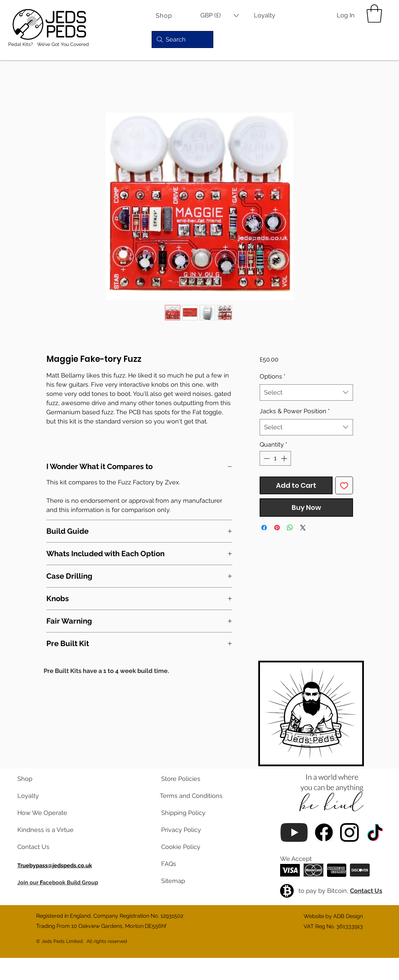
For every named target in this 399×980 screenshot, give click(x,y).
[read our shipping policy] (188, 813)
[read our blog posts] (45, 830)
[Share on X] (303, 528)
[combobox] (306, 392)
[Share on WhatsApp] (290, 528)
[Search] (182, 39)
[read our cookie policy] (188, 847)
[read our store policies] (188, 779)
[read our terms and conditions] (188, 796)
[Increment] (285, 458)
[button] (220, 15)
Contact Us (366, 891)
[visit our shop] (45, 779)
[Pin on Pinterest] (277, 528)
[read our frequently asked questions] (188, 864)
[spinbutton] (275, 458)
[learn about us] (45, 813)
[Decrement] (266, 458)
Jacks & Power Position (295, 411)
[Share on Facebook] (264, 528)
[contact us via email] (45, 847)
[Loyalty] (269, 15)
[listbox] (220, 15)
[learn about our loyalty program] (45, 796)
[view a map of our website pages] (188, 881)
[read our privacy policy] (188, 830)
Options (273, 376)
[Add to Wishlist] (344, 485)
